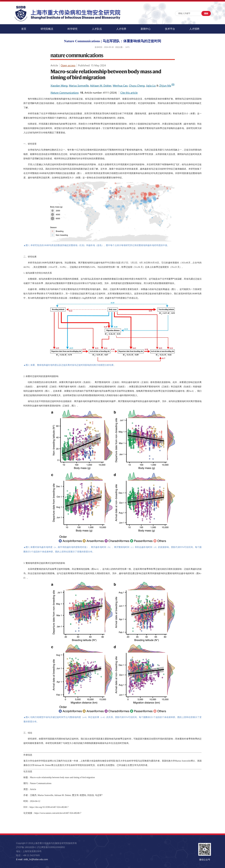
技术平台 (170, 29)
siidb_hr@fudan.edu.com (36, 859)
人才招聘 (194, 29)
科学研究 (72, 29)
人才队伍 (97, 29)
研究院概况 (47, 29)
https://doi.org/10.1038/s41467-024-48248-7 (49, 807)
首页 (24, 29)
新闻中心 (146, 29)
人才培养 (121, 29)
